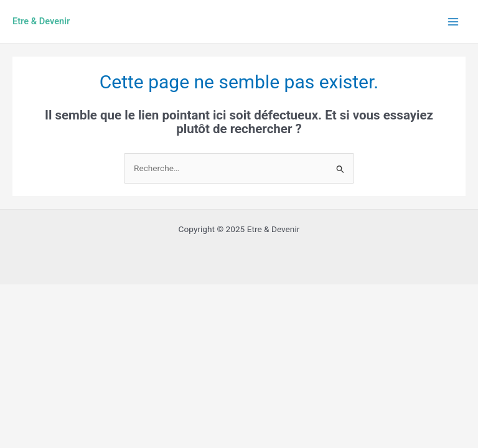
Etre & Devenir (41, 21)
